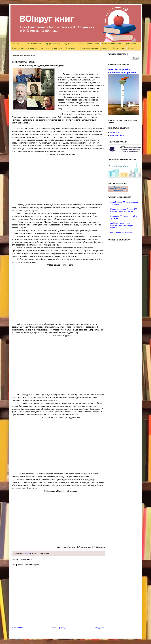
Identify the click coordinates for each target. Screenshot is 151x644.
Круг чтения (69, 44)
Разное (131, 48)
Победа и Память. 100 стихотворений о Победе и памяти (122, 226)
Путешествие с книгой (112, 44)
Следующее (18, 628)
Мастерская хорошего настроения (95, 48)
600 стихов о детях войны (121, 233)
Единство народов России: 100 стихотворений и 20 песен (124, 210)
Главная (16, 44)
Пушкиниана (130, 44)
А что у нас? (71, 48)
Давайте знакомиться (32, 44)
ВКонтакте (115, 132)
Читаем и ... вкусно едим (52, 48)
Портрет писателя (53, 44)
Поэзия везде (119, 48)
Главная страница (58, 628)
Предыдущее (98, 628)
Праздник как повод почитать (25, 48)
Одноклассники (117, 135)
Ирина (27, 554)
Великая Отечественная (88, 44)
